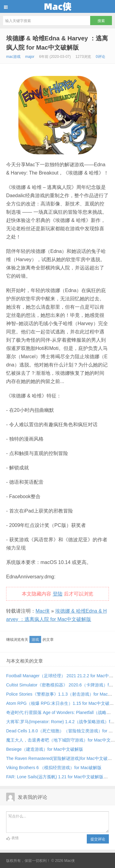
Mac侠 (57, 6)
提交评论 (98, 839)
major (30, 57)
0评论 (100, 57)
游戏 (35, 640)
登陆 (58, 594)
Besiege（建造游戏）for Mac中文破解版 (45, 749)
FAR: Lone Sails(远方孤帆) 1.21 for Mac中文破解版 (55, 777)
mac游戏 (13, 57)
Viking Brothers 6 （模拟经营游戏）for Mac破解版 (54, 768)
